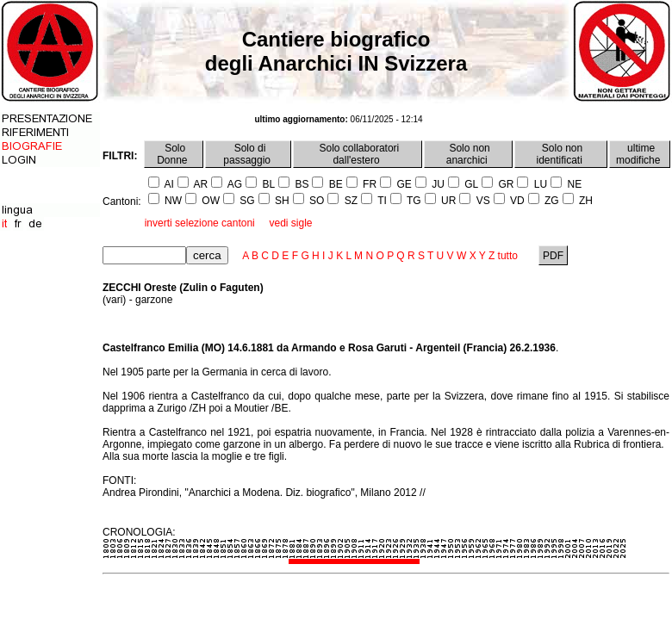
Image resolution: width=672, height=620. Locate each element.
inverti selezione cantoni (200, 223)
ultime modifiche (640, 154)
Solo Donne (174, 154)
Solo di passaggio (248, 154)
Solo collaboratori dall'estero (358, 154)
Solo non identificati (561, 154)
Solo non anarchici (468, 154)
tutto (508, 256)
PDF (554, 256)
